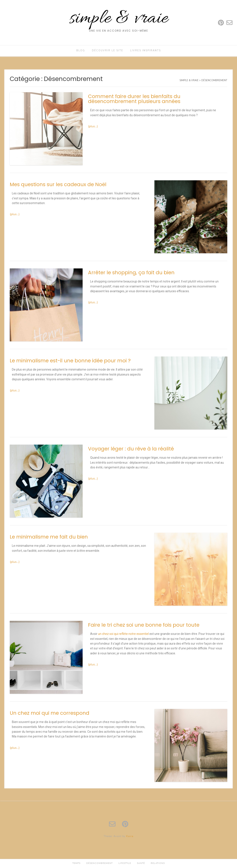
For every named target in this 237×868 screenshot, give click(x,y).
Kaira (130, 836)
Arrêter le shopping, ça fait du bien (131, 273)
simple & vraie (119, 19)
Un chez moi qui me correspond (50, 713)
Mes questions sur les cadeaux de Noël (58, 184)
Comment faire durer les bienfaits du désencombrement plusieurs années (134, 99)
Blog (81, 51)
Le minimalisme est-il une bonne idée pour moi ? (70, 361)
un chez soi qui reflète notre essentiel (123, 634)
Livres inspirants (146, 51)
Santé (141, 863)
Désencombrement (99, 863)
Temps (76, 863)
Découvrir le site (108, 51)
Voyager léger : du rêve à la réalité (131, 449)
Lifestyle (125, 863)
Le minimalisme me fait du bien (49, 537)
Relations (158, 863)
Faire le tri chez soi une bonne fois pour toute (144, 625)
